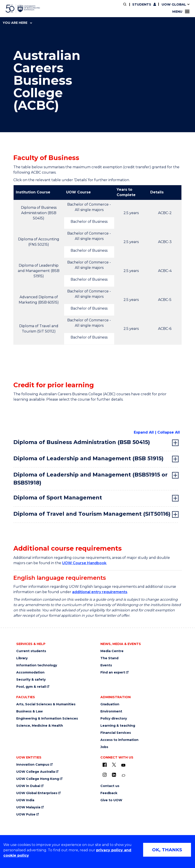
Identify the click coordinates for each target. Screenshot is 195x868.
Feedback (109, 793)
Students (142, 4)
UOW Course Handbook (84, 563)
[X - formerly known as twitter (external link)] (114, 765)
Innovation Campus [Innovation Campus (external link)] (33, 765)
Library (22, 658)
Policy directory (114, 719)
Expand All (144, 432)
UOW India (25, 800)
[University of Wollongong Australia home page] (23, 9)
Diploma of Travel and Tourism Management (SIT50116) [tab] (92, 514)
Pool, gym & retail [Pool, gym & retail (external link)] (31, 687)
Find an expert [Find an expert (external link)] (113, 672)
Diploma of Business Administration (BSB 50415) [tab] (82, 442)
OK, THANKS (167, 850)
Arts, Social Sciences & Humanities (46, 704)
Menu (181, 12)
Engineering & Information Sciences (47, 719)
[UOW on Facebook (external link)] (105, 765)
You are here (17, 23)
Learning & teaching (118, 726)
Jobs (104, 747)
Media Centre (112, 651)
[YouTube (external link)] (123, 765)
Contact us (110, 786)
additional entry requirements (100, 592)
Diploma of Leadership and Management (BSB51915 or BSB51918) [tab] (90, 479)
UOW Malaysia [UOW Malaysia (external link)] (28, 807)
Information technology (37, 665)
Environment (111, 711)
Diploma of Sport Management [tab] (58, 498)
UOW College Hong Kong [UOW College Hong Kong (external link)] (38, 779)
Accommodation (30, 672)
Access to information (119, 740)
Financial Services (116, 733)
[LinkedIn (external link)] (114, 775)
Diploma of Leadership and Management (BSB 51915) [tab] (88, 458)
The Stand (109, 658)
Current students (31, 651)
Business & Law (29, 711)
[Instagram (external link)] (105, 775)
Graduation (110, 704)
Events (106, 665)
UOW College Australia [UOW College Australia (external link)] (36, 772)
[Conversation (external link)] (123, 776)
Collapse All (169, 432)
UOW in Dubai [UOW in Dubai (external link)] (28, 786)
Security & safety (31, 680)
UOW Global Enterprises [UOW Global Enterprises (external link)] (37, 793)
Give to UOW (111, 800)
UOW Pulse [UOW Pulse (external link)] (26, 814)
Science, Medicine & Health (40, 726)
